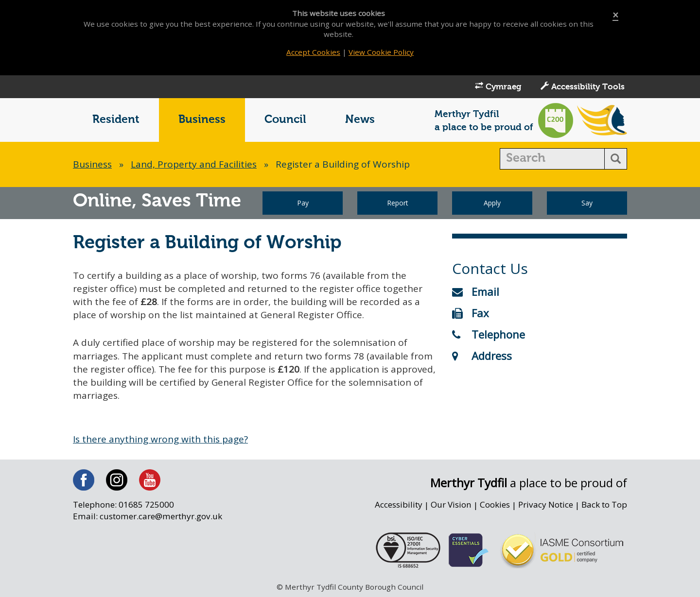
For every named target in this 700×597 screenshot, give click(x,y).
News (360, 120)
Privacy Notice (546, 504)
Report (398, 203)
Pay (303, 203)
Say (587, 203)
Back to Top (604, 504)
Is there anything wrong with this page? (160, 439)
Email (476, 291)
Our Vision (451, 504)
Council (285, 120)
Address (482, 356)
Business (202, 120)
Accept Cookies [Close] (313, 52)
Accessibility (399, 504)
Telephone (489, 334)
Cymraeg (498, 86)
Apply (492, 203)
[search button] (616, 159)
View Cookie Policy (381, 52)
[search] (552, 159)
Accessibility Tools (583, 86)
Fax (471, 313)
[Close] (615, 15)
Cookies (495, 504)
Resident (116, 120)
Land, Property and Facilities (194, 164)
